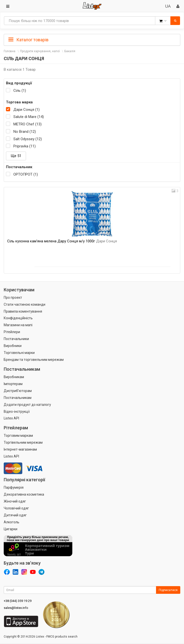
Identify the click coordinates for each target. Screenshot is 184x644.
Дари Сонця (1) (26, 110)
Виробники (13, 346)
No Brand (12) (25, 132)
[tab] (92, 39)
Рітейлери (12, 332)
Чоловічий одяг (16, 508)
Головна (10, 51)
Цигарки (11, 529)
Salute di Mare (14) (29, 117)
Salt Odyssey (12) (28, 139)
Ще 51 (16, 156)
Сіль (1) (20, 91)
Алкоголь (12, 522)
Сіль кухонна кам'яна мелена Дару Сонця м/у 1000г (62, 241)
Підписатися (168, 590)
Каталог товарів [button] (28, 40)
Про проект (13, 298)
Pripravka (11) (25, 146)
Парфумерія (14, 487)
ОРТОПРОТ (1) (26, 174)
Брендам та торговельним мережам (34, 360)
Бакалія (70, 51)
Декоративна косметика (24, 494)
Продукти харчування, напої (40, 51)
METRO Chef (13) (27, 124)
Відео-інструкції (17, 412)
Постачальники (16, 339)
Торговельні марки (19, 353)
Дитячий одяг (15, 515)
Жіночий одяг (15, 501)
